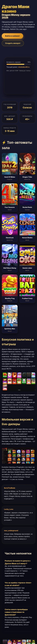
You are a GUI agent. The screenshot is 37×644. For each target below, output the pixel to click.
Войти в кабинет (12, 36)
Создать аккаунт (13, 43)
